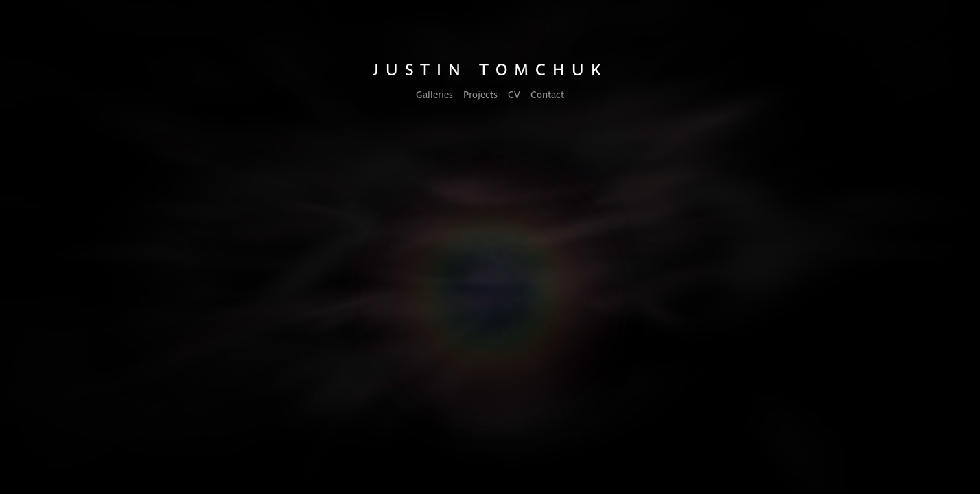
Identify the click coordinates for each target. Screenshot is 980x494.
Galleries (434, 94)
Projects (480, 94)
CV (514, 94)
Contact (547, 94)
